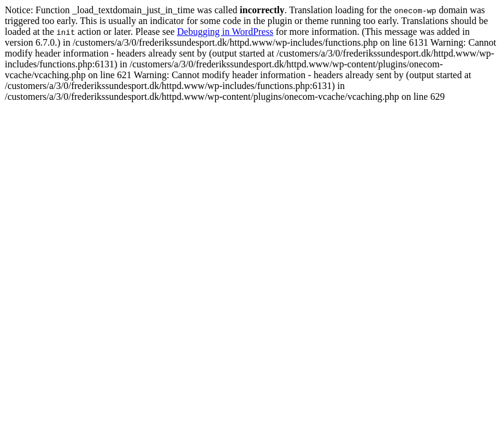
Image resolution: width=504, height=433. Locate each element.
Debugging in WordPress (225, 32)
